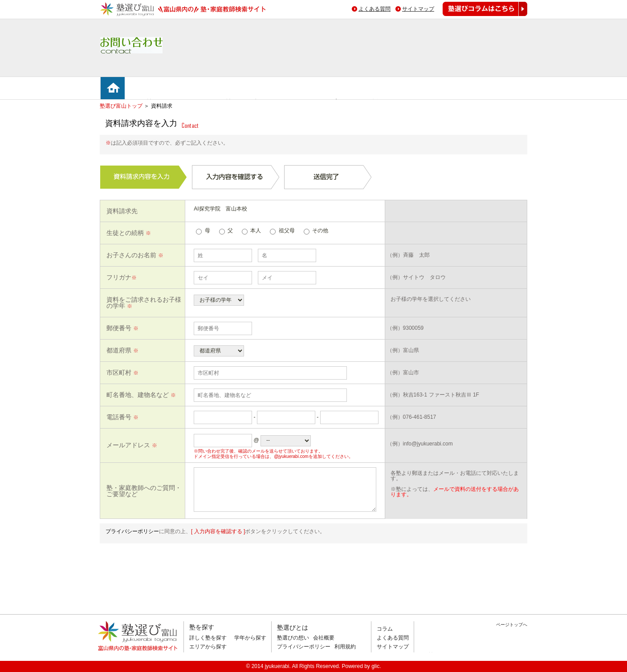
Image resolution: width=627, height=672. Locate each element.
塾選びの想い (293, 638)
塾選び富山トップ (121, 106)
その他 (320, 231)
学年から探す (250, 638)
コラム (385, 629)
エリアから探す (208, 647)
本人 (256, 231)
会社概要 (324, 638)
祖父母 (287, 231)
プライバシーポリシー (132, 531)
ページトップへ (512, 625)
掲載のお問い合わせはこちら (467, 656)
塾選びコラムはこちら (478, 16)
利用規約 (345, 647)
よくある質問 (375, 9)
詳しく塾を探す (208, 638)
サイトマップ (418, 9)
